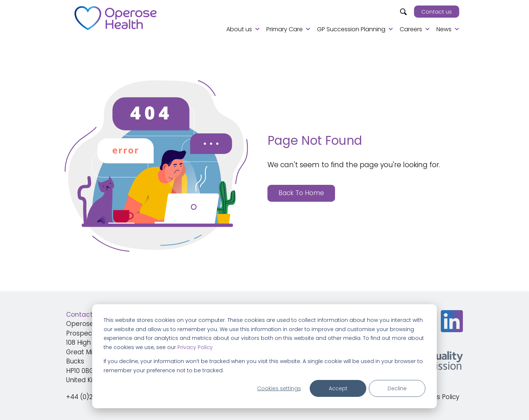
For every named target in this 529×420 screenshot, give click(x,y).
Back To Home (301, 193)
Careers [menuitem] (411, 29)
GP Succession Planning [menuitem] (351, 29)
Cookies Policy (437, 397)
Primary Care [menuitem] (285, 29)
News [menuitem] (444, 29)
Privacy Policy (195, 347)
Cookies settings (279, 388)
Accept (338, 388)
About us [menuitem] (239, 29)
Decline (397, 388)
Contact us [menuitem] (437, 12)
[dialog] (264, 356)
